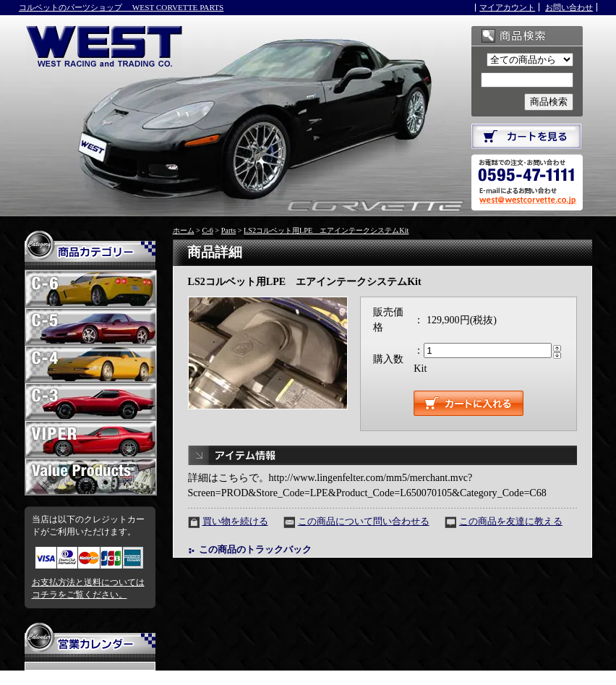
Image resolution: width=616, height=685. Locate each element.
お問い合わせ (569, 7)
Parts (228, 230)
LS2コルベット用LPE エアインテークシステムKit (326, 230)
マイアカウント (507, 7)
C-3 (91, 406)
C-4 (91, 368)
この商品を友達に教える (511, 522)
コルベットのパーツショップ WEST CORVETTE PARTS (121, 7)
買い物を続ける (235, 522)
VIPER (91, 443)
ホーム (184, 230)
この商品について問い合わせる (364, 522)
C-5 (91, 331)
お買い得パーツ (91, 481)
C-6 (207, 230)
